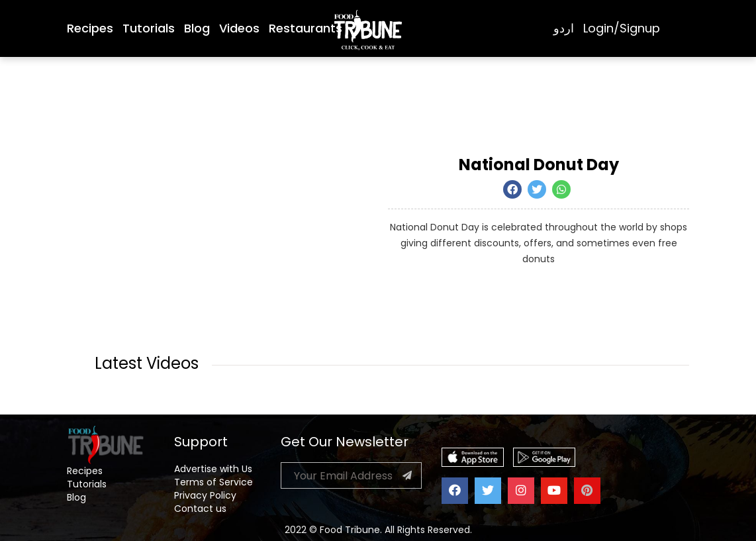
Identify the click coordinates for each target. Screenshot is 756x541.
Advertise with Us (213, 469)
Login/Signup (622, 28)
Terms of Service (213, 482)
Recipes (90, 28)
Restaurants (306, 28)
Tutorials (149, 28)
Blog (197, 28)
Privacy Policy (205, 495)
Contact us (200, 509)
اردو (564, 28)
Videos (239, 28)
